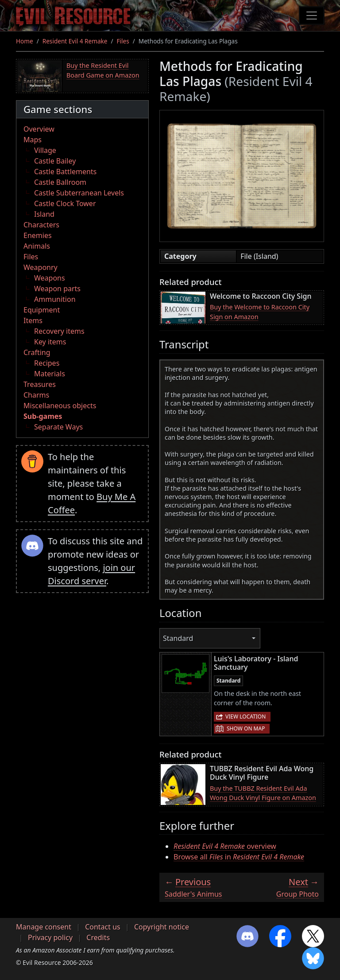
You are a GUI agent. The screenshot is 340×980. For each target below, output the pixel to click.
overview (225, 846)
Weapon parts (57, 289)
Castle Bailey (55, 161)
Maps (33, 140)
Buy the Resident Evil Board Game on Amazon (103, 70)
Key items (50, 342)
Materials (50, 374)
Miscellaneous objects (60, 406)
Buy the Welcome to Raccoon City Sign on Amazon (260, 312)
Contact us (103, 927)
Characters (41, 225)
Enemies (38, 235)
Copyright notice (162, 927)
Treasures (40, 384)
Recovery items (59, 331)
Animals (37, 246)
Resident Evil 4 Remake (75, 41)
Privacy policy (50, 937)
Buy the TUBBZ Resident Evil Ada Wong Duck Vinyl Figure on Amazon (263, 793)
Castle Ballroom (60, 182)
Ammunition (55, 299)
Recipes (47, 363)
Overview (39, 129)
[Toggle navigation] (312, 16)
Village (45, 150)
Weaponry (41, 267)
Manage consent (44, 927)
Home (25, 41)
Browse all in (239, 857)
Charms (36, 395)
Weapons (50, 278)
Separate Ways (58, 427)
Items (33, 320)
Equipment (42, 310)
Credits (98, 937)
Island (44, 214)
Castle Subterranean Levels (79, 193)
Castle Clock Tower (65, 203)
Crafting (37, 352)
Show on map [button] (246, 728)
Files (123, 41)
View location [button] (245, 716)
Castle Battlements (65, 172)
